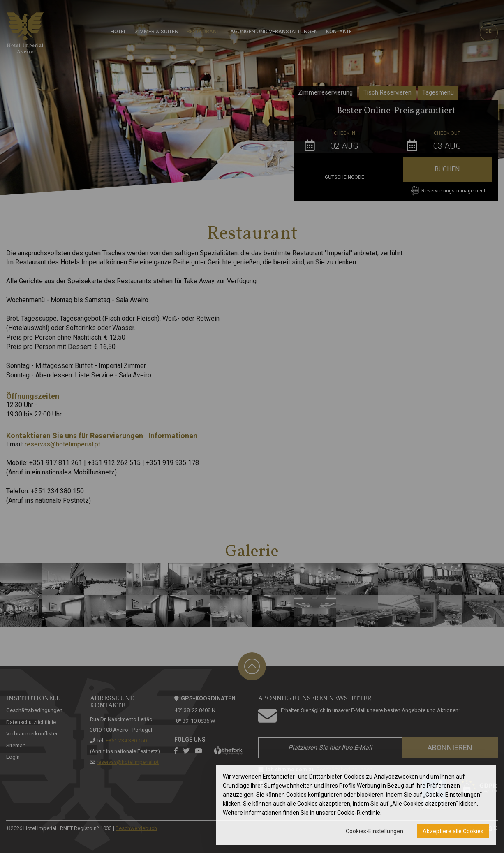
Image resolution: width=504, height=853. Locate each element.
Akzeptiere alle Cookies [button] (453, 831)
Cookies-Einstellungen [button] (375, 831)
